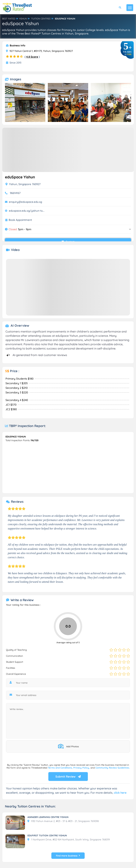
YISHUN (23, 19)
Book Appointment (20, 220)
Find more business (68, 856)
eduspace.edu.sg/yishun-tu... (27, 211)
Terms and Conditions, (61, 768)
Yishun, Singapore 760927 (23, 184)
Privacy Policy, (82, 768)
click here (120, 793)
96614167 (15, 193)
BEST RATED (9, 19)
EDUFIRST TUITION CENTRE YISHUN (47, 835)
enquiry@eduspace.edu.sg (25, 202)
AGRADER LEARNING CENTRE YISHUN (48, 817)
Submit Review (68, 777)
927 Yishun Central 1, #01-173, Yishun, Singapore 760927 (39, 51)
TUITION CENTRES (41, 19)
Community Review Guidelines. (113, 768)
